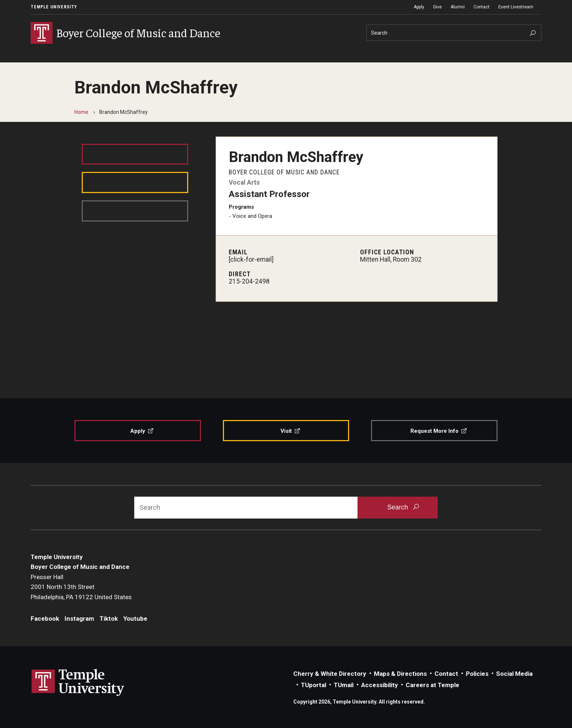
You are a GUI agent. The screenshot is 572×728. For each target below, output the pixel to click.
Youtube (135, 619)
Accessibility (380, 685)
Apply (419, 7)
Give (437, 7)
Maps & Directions (400, 674)
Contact (482, 7)
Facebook (45, 619)
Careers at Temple (432, 685)
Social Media (514, 674)
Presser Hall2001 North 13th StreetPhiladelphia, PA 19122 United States (81, 587)
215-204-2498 (249, 281)
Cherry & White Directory (330, 674)
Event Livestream (516, 7)
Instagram (79, 619)
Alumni (458, 7)
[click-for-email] (251, 259)
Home (81, 112)
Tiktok (109, 619)
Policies (477, 674)
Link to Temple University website (78, 683)
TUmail (344, 685)
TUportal (314, 685)
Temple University (54, 7)
